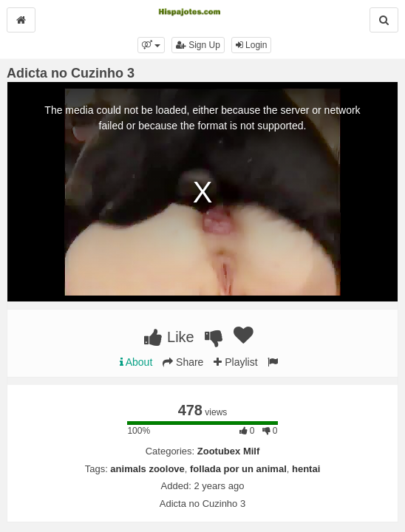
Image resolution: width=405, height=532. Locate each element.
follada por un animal (238, 469)
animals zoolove (147, 469)
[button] (151, 45)
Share (183, 362)
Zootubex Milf (229, 451)
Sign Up (198, 45)
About (136, 362)
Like (169, 337)
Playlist (235, 362)
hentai (306, 469)
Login (252, 45)
